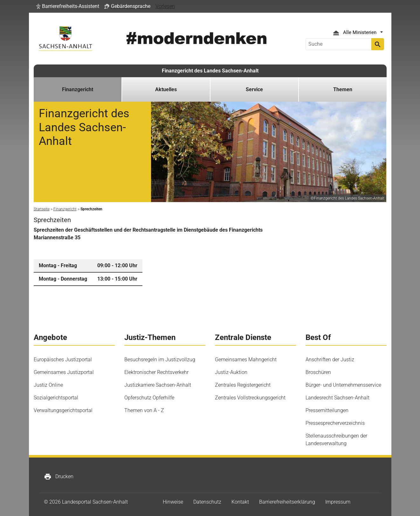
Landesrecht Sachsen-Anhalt (337, 398)
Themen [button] (343, 89)
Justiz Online (48, 385)
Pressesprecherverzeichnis (335, 423)
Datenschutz (207, 502)
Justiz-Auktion (231, 372)
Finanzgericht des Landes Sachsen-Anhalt (210, 71)
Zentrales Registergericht (243, 385)
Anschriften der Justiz (330, 360)
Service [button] (254, 89)
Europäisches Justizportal (63, 360)
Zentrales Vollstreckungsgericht (250, 398)
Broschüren (318, 372)
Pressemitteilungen (327, 410)
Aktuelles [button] (166, 89)
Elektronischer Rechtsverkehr (156, 372)
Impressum (338, 502)
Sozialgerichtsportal (56, 398)
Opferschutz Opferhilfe (149, 398)
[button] (68, 6)
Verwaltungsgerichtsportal (63, 410)
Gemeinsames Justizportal (64, 372)
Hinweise (173, 502)
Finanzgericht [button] (78, 89)
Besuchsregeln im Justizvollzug (160, 360)
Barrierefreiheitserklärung (287, 502)
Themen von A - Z (144, 410)
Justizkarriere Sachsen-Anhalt (158, 385)
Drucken (59, 477)
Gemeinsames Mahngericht (246, 360)
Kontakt (240, 502)
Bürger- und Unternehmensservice (343, 385)
